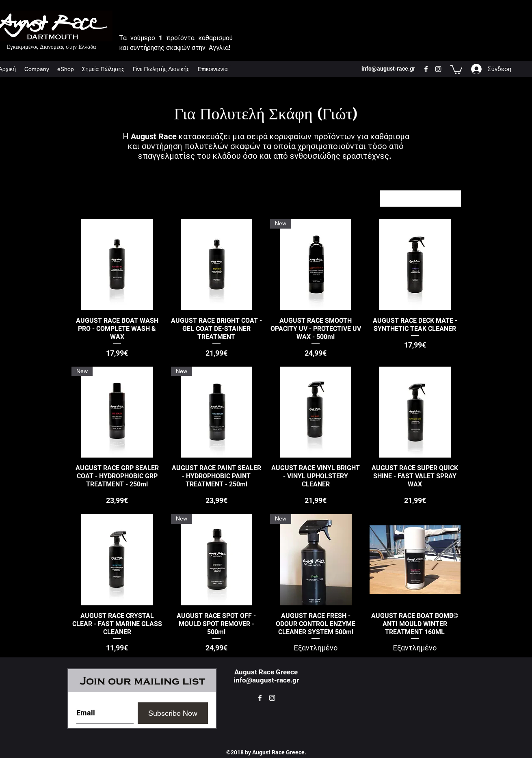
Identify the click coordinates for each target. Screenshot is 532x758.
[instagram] (438, 69)
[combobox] (420, 199)
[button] (456, 69)
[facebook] (426, 69)
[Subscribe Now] (173, 713)
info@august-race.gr (266, 680)
